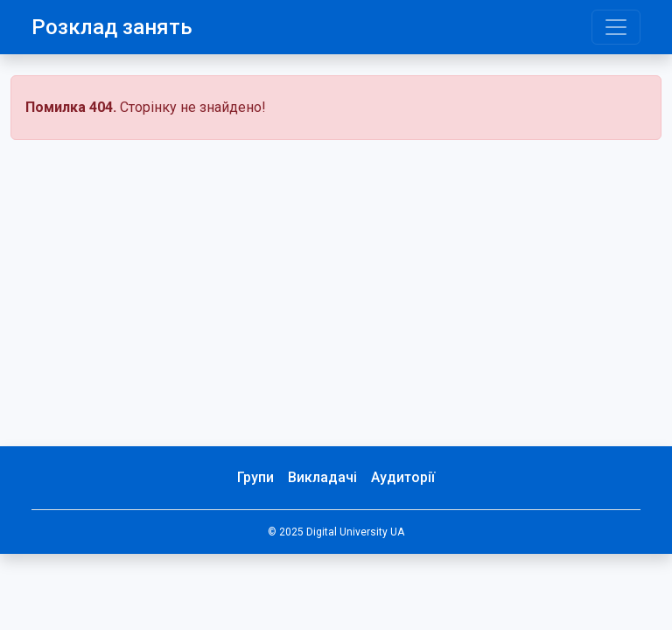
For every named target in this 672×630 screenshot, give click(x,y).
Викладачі (322, 477)
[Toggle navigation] (616, 27)
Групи (255, 477)
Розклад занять (112, 27)
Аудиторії (403, 477)
